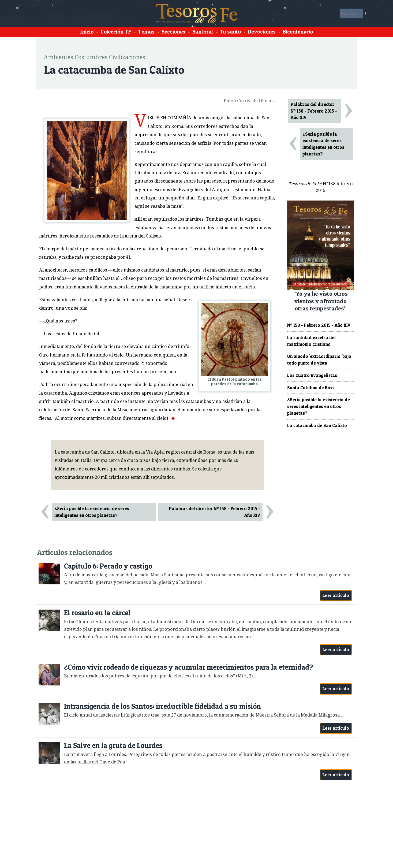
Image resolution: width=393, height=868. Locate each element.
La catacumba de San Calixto (317, 425)
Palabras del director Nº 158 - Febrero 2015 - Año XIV (215, 512)
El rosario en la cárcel (97, 613)
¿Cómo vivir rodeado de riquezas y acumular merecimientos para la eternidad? (188, 667)
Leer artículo (336, 595)
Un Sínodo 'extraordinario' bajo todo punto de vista (319, 360)
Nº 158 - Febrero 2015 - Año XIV (319, 325)
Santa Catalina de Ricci (311, 388)
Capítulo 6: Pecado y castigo (108, 566)
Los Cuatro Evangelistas (312, 375)
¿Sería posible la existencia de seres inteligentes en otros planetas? (92, 512)
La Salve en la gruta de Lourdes (113, 745)
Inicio (87, 32)
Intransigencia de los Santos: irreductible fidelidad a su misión (162, 706)
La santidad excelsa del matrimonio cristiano (311, 341)
